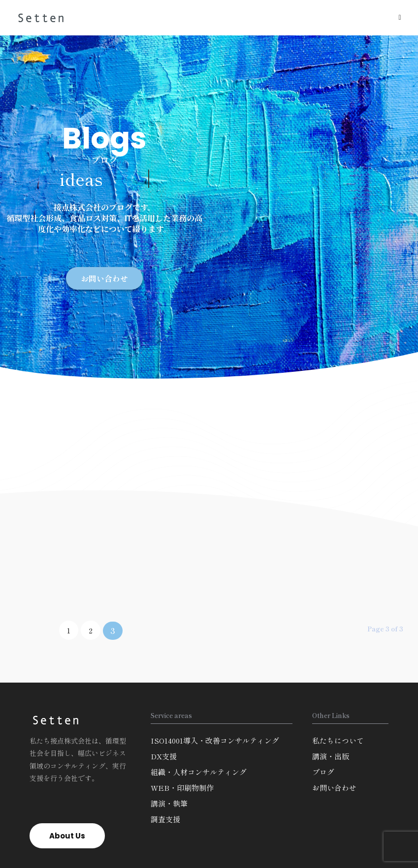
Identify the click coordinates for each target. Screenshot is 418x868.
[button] (104, 278)
